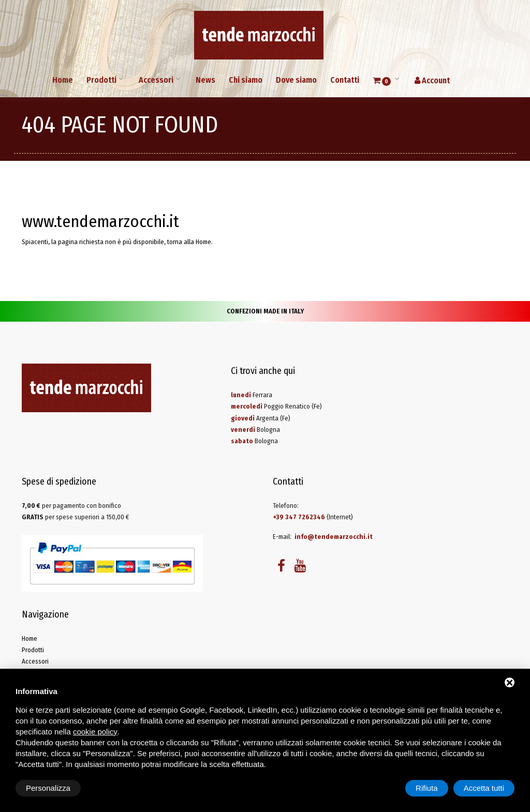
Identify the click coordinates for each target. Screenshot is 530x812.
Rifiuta (427, 788)
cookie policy (95, 732)
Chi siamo (246, 80)
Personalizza (48, 788)
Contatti (345, 80)
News (205, 80)
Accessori (156, 80)
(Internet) (313, 517)
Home (63, 80)
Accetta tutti (484, 788)
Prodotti (101, 80)
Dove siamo (296, 80)
